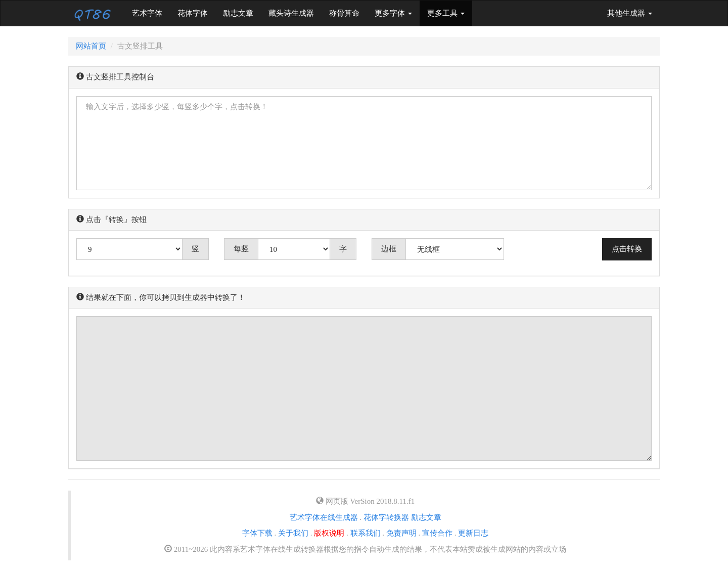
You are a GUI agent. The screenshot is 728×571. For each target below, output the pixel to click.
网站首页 (91, 46)
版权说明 (329, 533)
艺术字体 (151, 12)
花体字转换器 (386, 517)
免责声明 (401, 533)
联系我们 (366, 533)
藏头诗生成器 (291, 13)
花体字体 (193, 13)
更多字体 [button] (393, 13)
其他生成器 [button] (630, 13)
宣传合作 (437, 533)
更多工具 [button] (446, 13)
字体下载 (257, 533)
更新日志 (473, 533)
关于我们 (293, 533)
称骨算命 (344, 13)
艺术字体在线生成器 (324, 517)
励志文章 (238, 13)
